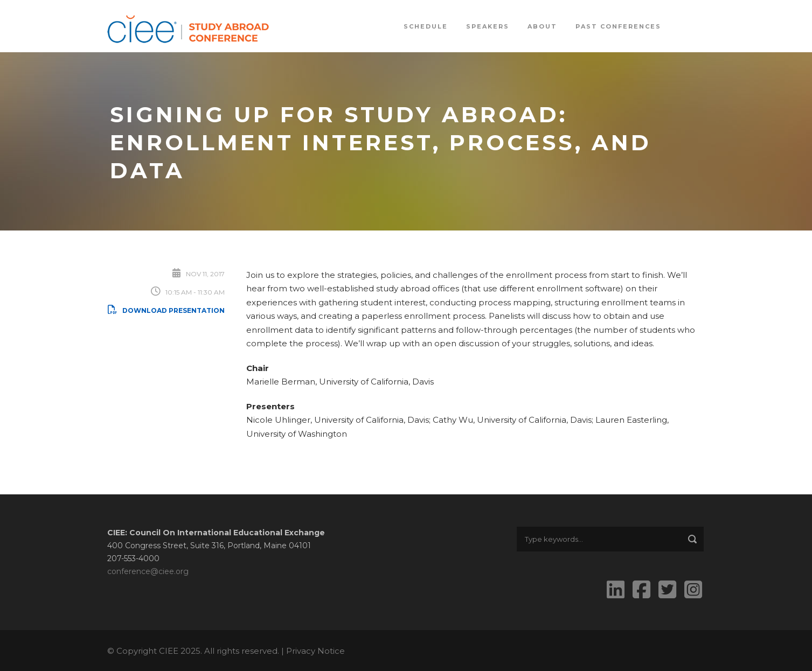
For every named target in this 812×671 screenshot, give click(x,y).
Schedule (426, 26)
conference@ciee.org (148, 571)
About (542, 26)
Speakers (488, 26)
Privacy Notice (315, 651)
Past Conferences (618, 26)
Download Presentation (166, 310)
